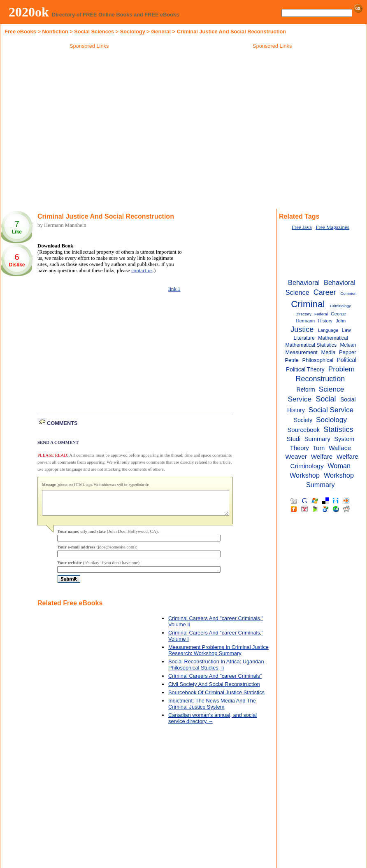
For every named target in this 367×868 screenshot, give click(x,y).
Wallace (340, 448)
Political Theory (305, 370)
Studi (294, 439)
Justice (302, 329)
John (341, 321)
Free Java (302, 227)
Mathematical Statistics (311, 345)
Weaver (296, 456)
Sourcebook (303, 430)
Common (348, 293)
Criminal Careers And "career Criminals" (215, 681)
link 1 (174, 289)
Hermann (305, 321)
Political (347, 360)
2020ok (29, 12)
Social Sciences (94, 31)
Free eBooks (20, 31)
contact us (142, 271)
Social (326, 399)
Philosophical (318, 360)
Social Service (331, 410)
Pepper (347, 352)
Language (328, 330)
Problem (341, 369)
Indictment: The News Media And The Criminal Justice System (212, 709)
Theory (300, 448)
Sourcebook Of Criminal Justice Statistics (216, 697)
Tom (319, 448)
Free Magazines (332, 227)
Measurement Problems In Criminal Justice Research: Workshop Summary (218, 655)
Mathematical (333, 338)
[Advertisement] (272, 111)
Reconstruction (321, 379)
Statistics (339, 429)
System (344, 439)
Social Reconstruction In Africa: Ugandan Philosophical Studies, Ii (216, 670)
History (325, 321)
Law (346, 330)
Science (332, 389)
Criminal (308, 304)
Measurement (301, 352)
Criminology (340, 306)
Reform (306, 390)
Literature (304, 338)
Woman (339, 466)
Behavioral (304, 282)
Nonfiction (55, 31)
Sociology (133, 31)
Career (325, 292)
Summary (317, 439)
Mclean (348, 345)
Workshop (305, 475)
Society (303, 420)
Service (300, 399)
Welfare (322, 456)
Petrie (292, 360)
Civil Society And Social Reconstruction (214, 689)
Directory (303, 314)
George (338, 314)
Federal (321, 314)
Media (328, 352)
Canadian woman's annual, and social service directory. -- (213, 723)
